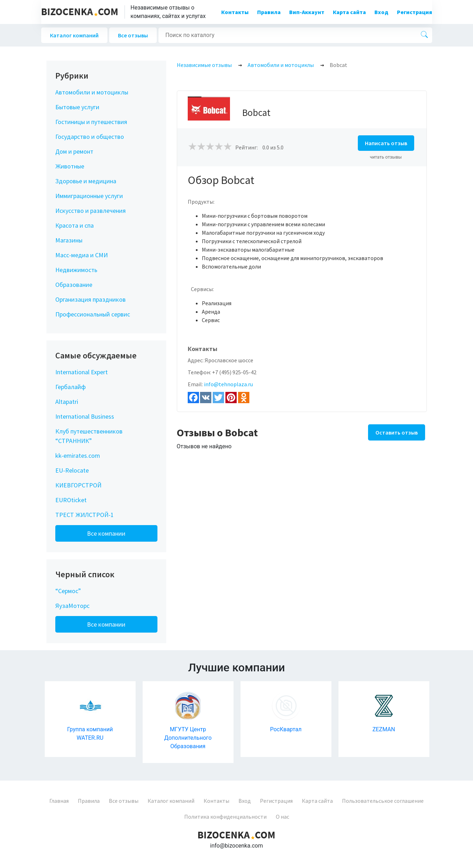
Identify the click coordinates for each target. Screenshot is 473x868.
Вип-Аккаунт (307, 12)
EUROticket (71, 500)
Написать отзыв (386, 143)
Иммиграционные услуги (89, 196)
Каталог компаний (74, 35)
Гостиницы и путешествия (91, 122)
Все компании (106, 533)
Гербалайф (70, 387)
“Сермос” (68, 591)
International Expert (82, 372)
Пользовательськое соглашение (383, 801)
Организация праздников (91, 299)
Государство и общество (90, 137)
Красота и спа (74, 225)
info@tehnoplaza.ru (228, 384)
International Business (85, 416)
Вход (381, 12)
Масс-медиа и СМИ (82, 255)
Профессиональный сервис (93, 314)
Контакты (235, 12)
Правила (269, 12)
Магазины (69, 240)
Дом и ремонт (74, 151)
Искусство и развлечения (91, 211)
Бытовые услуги (77, 107)
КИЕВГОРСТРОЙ (78, 485)
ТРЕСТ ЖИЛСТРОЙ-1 (85, 515)
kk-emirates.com (78, 455)
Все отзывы (133, 35)
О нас (282, 817)
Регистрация (415, 12)
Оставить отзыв (397, 432)
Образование (74, 285)
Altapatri (67, 402)
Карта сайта (349, 12)
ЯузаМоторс (72, 606)
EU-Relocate (72, 470)
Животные (70, 166)
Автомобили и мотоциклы (92, 92)
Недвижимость (76, 270)
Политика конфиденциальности (225, 817)
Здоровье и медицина (86, 181)
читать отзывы (386, 157)
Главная (59, 801)
